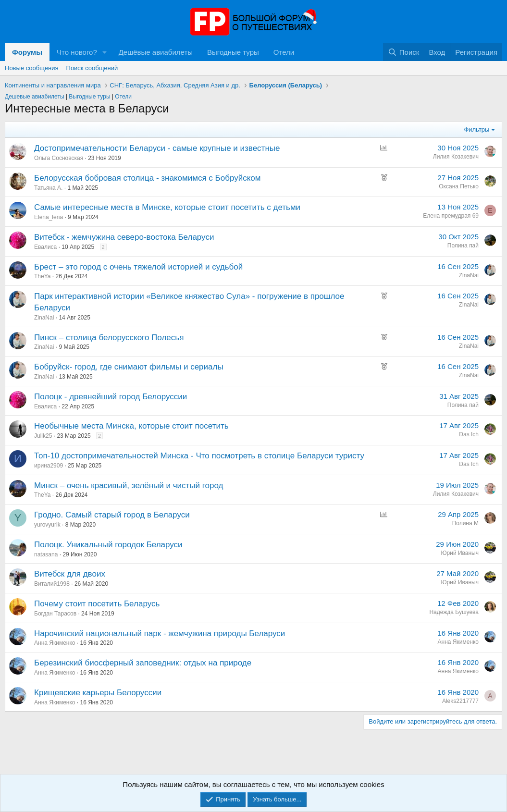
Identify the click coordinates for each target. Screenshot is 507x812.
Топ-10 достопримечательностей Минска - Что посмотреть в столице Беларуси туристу (199, 456)
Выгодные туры (233, 52)
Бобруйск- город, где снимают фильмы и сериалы (129, 367)
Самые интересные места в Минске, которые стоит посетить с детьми (167, 207)
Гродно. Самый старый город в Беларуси (112, 515)
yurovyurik (47, 525)
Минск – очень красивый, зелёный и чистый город (129, 486)
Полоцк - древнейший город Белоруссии (111, 397)
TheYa (42, 276)
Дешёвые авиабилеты (156, 52)
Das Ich (469, 434)
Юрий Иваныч (460, 553)
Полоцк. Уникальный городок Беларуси (108, 545)
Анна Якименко (55, 643)
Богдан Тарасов (55, 614)
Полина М (465, 523)
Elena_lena (49, 217)
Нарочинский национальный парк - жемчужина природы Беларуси (160, 634)
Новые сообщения (32, 68)
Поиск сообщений (92, 68)
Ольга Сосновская (59, 158)
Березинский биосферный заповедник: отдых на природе (143, 663)
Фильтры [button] (476, 129)
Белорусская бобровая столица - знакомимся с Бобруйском (147, 178)
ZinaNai (469, 275)
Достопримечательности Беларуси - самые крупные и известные (157, 148)
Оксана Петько (459, 186)
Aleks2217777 (460, 701)
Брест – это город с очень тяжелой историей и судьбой (138, 267)
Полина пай (463, 246)
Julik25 (43, 436)
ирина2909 (49, 466)
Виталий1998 (52, 584)
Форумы (27, 52)
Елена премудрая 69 (451, 216)
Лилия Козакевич (456, 157)
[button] (105, 52)
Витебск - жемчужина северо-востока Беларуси (124, 237)
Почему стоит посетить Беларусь (97, 604)
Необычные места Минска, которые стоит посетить (131, 426)
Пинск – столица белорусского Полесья (109, 338)
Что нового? (77, 52)
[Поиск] (403, 52)
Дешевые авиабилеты (35, 97)
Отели (284, 52)
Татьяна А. (48, 188)
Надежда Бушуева (454, 612)
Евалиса (45, 247)
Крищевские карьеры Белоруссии (98, 693)
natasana (46, 554)
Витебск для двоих (70, 574)
